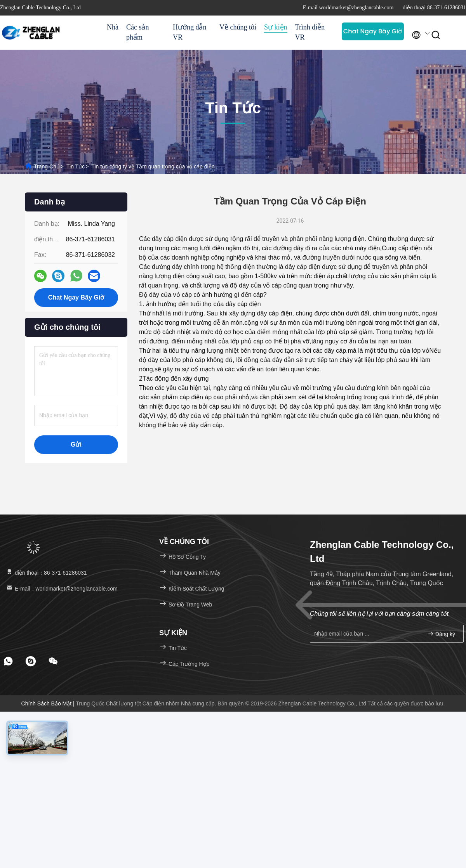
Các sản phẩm (138, 32)
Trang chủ (47, 166)
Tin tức (76, 166)
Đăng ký (441, 634)
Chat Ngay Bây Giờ (373, 31)
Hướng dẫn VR (190, 32)
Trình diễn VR (310, 32)
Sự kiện (276, 27)
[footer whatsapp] (8, 661)
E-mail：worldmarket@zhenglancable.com (62, 589)
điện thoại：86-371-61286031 (46, 573)
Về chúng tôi (238, 27)
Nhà (113, 27)
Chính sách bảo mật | (49, 703)
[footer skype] (31, 661)
